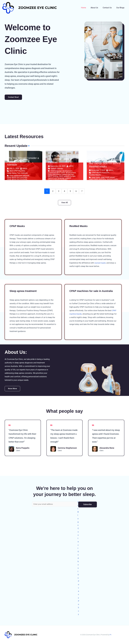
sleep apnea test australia (17, 178)
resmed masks (112, 180)
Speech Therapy (57, 169)
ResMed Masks (95, 175)
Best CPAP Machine (17, 171)
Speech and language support (59, 179)
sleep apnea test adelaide (19, 176)
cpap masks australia (97, 180)
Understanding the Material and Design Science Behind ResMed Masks (105, 164)
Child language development (61, 172)
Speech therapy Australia (58, 180)
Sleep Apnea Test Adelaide (17, 174)
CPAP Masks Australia (100, 173)
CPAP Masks (18, 227)
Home (87, 8)
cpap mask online (108, 178)
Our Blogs (121, 8)
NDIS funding (53, 177)
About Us (97, 8)
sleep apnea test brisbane (17, 180)
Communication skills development (62, 173)
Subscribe (88, 498)
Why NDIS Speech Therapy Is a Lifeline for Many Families (64, 160)
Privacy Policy (79, 597)
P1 (111, 635)
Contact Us (109, 8)
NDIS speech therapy (67, 177)
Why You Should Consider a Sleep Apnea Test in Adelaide (23, 162)
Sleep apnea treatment (24, 292)
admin (25, 169)
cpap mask (96, 178)
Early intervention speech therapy (61, 175)
